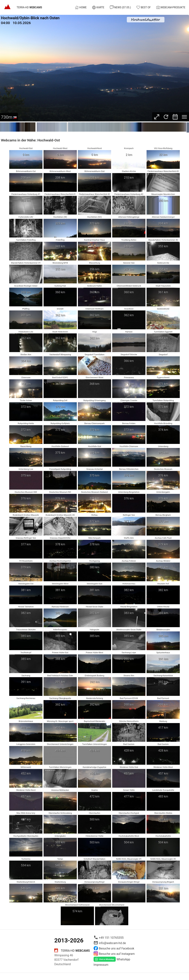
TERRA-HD (29, 7)
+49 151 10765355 (111, 938)
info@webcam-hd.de (112, 943)
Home (81, 7)
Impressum (101, 965)
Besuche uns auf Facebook (117, 948)
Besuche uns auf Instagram (117, 954)
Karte (98, 7)
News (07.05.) (120, 7)
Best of (144, 7)
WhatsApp (123, 960)
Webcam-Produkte (171, 7)
